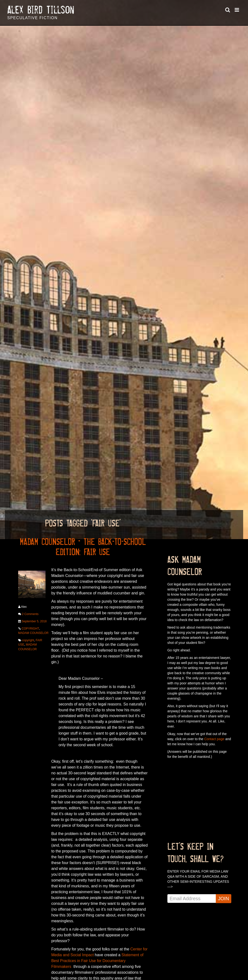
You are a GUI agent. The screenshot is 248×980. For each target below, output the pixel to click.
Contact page (214, 739)
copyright (28, 640)
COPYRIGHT (30, 628)
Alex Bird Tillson (41, 10)
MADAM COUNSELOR (33, 633)
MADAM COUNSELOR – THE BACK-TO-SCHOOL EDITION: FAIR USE (83, 547)
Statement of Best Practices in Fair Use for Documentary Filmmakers (97, 960)
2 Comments (30, 614)
